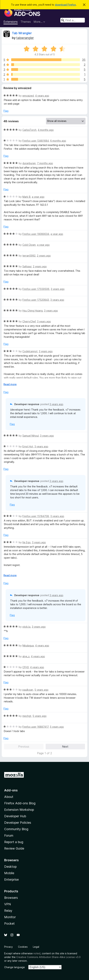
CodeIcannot (30, 351)
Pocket (9, 924)
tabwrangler (25, 38)
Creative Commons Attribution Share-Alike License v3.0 (48, 957)
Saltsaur (27, 266)
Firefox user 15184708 (36, 516)
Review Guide (14, 848)
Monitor (10, 917)
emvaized (28, 96)
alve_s (26, 656)
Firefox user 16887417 (35, 727)
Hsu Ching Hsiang (33, 311)
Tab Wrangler (22, 33)
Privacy (8, 947)
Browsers (11, 898)
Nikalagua (28, 646)
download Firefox (65, 5)
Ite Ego (26, 542)
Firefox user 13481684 (36, 141)
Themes (26, 22)
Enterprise (11, 880)
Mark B (26, 197)
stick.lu (26, 627)
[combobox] (73, 20)
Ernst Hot (28, 446)
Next (65, 747)
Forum (9, 835)
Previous (24, 747)
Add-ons (11, 790)
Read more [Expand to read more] (10, 384)
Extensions (11, 22)
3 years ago (58, 289)
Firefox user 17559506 (36, 289)
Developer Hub (15, 816)
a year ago (38, 197)
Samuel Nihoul (31, 436)
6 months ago (58, 141)
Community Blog (16, 829)
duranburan (29, 163)
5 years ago (41, 690)
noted (37, 953)
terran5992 (29, 256)
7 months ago (45, 163)
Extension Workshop (19, 810)
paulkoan (28, 690)
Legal (36, 947)
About (9, 797)
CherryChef (29, 321)
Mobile (9, 873)
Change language (15, 967)
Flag (6, 111)
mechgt (27, 716)
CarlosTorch (29, 130)
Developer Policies (18, 823)
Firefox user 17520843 (36, 300)
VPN (8, 904)
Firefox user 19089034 (36, 234)
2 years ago (44, 256)
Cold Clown (29, 245)
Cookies (23, 947)
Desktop (10, 867)
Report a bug (14, 842)
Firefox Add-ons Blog (20, 803)
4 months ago (46, 130)
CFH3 (26, 667)
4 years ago (42, 96)
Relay (8, 911)
